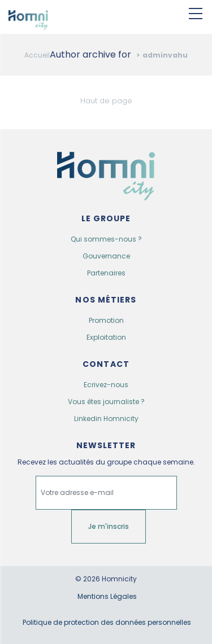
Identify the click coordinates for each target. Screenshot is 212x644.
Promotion (106, 320)
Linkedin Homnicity (106, 419)
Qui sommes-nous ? (106, 239)
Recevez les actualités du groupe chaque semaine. (106, 462)
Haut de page (106, 101)
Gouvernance (106, 256)
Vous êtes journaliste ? (106, 402)
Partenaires (106, 273)
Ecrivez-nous (106, 385)
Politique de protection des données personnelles (107, 622)
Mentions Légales (107, 596)
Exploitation (106, 337)
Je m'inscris (109, 526)
